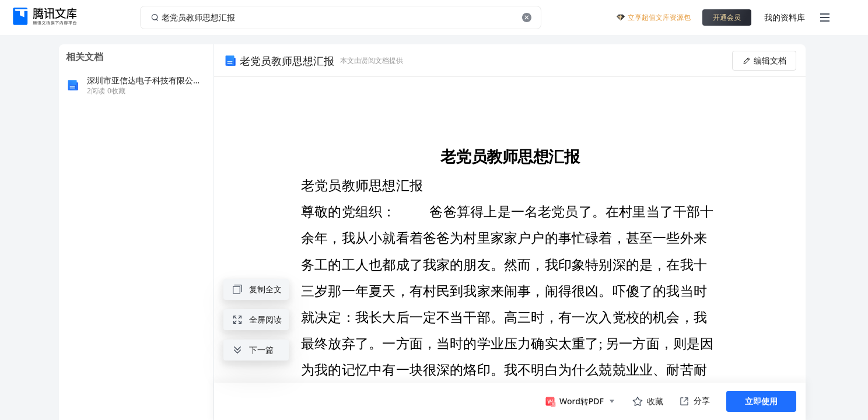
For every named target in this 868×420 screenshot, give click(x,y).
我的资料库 (785, 17)
